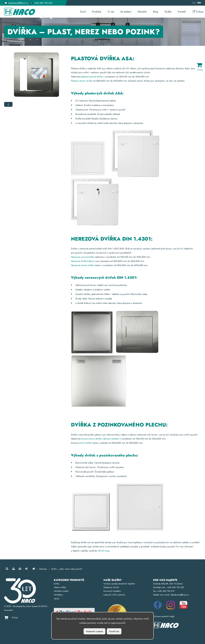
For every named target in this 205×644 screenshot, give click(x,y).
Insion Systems (32, 606)
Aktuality (142, 12)
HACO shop (103, 551)
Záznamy (43, 569)
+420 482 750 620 (43, 3)
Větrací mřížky (60, 587)
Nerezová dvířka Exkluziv (83, 261)
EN (199, 3)
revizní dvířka (85, 443)
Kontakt (182, 12)
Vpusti (56, 599)
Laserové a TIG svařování (114, 595)
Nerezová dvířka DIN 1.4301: (112, 239)
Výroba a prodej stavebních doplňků (119, 584)
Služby (168, 12)
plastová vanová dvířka (92, 77)
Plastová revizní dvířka (82, 81)
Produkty (97, 12)
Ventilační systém (61, 591)
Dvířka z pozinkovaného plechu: (119, 425)
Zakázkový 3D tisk (111, 587)
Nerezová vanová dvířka (83, 257)
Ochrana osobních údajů (164, 616)
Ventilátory (58, 595)
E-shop (198, 12)
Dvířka (57, 584)
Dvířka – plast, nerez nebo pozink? (67, 569)
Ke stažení (126, 12)
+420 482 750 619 (166, 591)
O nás (111, 12)
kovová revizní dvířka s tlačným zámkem (100, 439)
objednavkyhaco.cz (18, 3)
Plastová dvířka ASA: (103, 59)
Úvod (83, 12)
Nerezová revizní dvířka (82, 265)
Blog (156, 12)
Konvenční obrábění (112, 591)
